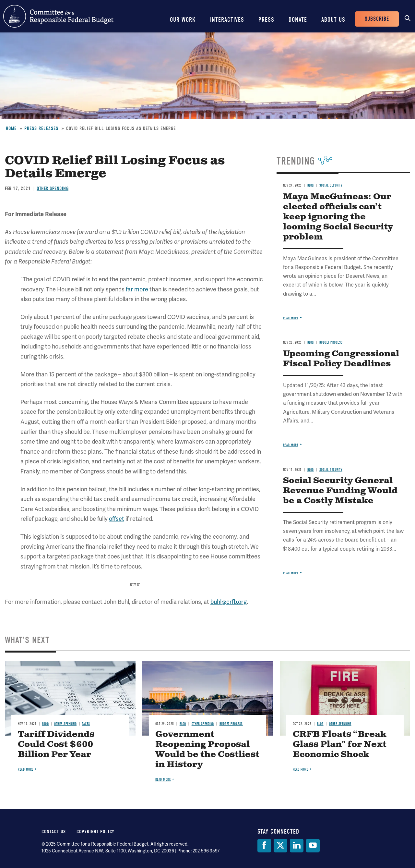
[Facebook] (264, 846)
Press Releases (41, 128)
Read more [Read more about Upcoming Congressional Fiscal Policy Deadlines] (291, 445)
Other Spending (53, 189)
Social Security (331, 185)
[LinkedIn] (297, 846)
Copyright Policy (95, 832)
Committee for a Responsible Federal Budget (58, 16)
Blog (311, 185)
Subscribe (377, 19)
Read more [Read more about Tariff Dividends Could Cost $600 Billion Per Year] (26, 770)
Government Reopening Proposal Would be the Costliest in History (207, 750)
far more (137, 289)
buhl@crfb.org (229, 602)
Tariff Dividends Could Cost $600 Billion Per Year (56, 745)
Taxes (86, 724)
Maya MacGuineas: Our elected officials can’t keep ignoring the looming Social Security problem (338, 217)
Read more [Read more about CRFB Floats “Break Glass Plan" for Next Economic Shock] (301, 770)
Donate (298, 20)
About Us (333, 20)
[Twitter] (280, 846)
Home (11, 128)
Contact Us (54, 832)
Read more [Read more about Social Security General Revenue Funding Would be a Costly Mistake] (291, 573)
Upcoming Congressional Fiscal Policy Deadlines (341, 359)
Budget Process (331, 342)
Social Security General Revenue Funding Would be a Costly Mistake (340, 491)
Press (266, 20)
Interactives (227, 20)
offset (117, 519)
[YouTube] (313, 846)
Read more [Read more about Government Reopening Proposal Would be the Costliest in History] (163, 780)
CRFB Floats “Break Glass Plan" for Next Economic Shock (340, 745)
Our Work (183, 20)
